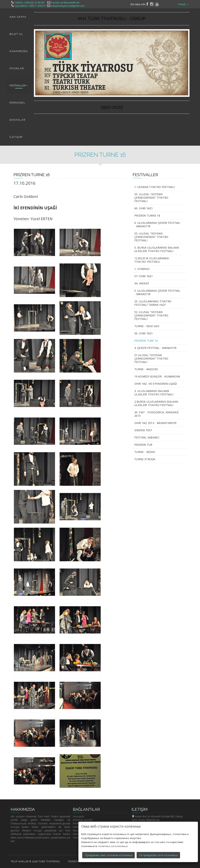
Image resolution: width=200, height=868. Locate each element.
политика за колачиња (113, 837)
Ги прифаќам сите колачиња (158, 846)
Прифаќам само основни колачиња (108, 846)
